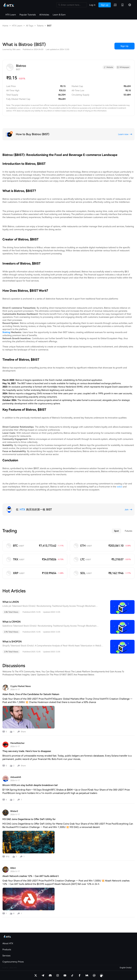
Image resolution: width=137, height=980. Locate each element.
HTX (22, 509)
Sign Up (125, 46)
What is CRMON (12, 622)
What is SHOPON (12, 642)
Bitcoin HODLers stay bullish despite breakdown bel (30, 785)
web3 (119, 487)
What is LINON (11, 602)
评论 (8, 857)
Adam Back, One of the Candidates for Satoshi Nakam (31, 694)
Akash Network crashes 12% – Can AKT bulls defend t (31, 876)
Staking (6, 332)
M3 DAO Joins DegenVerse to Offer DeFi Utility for (29, 819)
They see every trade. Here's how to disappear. (27, 751)
